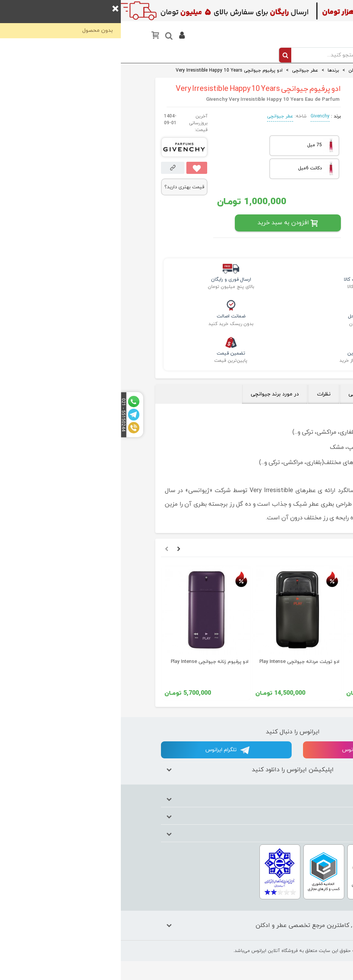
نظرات (203, 394)
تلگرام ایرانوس (107, 750)
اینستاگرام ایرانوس (248, 750)
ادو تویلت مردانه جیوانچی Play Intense (179, 662)
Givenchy (199, 116)
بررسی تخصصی (291, 394)
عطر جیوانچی (159, 116)
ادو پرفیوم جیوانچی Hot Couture (276, 662)
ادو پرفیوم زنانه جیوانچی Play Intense (89, 662)
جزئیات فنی (241, 394)
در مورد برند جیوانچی (154, 394)
